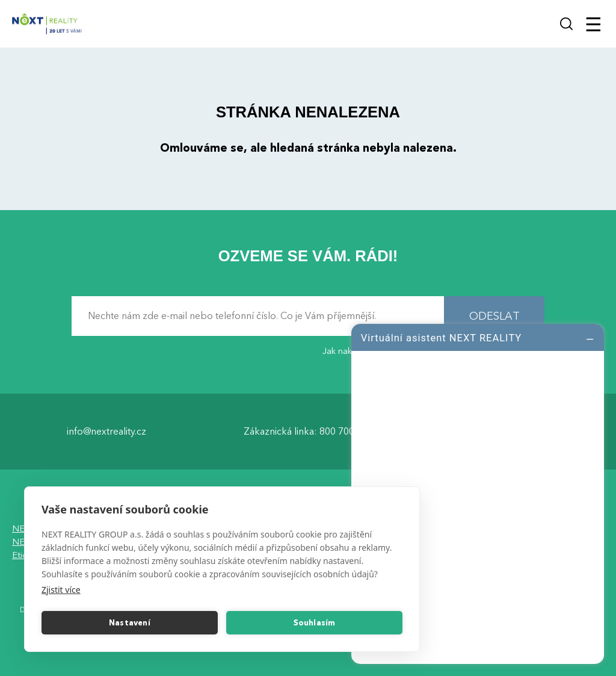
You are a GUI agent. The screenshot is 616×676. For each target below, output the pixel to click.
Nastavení (130, 623)
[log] (478, 492)
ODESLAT (494, 316)
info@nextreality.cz (106, 431)
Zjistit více (61, 590)
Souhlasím (315, 623)
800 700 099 (346, 431)
